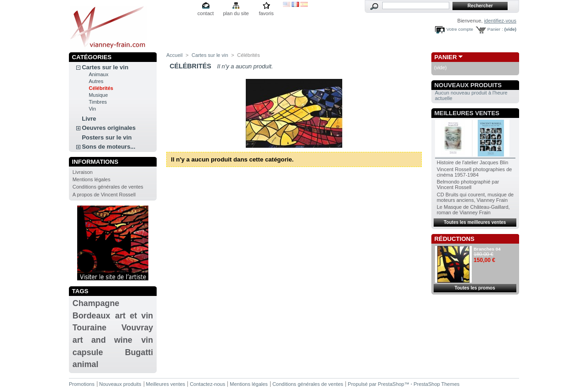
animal (85, 364)
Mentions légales (92, 179)
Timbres (98, 102)
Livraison (83, 172)
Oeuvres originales (109, 128)
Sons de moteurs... (108, 147)
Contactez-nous (207, 384)
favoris (266, 13)
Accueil (174, 55)
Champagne (96, 303)
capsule (88, 352)
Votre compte (460, 29)
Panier (446, 57)
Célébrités (101, 88)
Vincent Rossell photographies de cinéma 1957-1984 (475, 172)
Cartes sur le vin (105, 67)
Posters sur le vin (107, 137)
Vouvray (137, 328)
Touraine (90, 328)
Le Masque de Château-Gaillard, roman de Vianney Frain (473, 210)
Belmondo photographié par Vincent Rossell (468, 184)
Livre (89, 119)
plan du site (236, 13)
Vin (92, 109)
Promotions (82, 384)
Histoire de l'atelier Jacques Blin (473, 162)
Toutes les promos (475, 288)
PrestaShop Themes (436, 384)
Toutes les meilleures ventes (475, 222)
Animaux (99, 74)
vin (147, 340)
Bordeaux (91, 316)
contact (206, 13)
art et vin (134, 316)
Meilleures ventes (467, 113)
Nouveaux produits (468, 85)
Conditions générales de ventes (108, 187)
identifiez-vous (500, 21)
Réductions (455, 239)
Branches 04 (487, 249)
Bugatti (139, 352)
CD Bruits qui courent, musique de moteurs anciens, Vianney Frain (475, 197)
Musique (98, 95)
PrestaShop (391, 384)
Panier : (495, 29)
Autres (96, 81)
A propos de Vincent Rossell (104, 195)
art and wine (102, 340)
